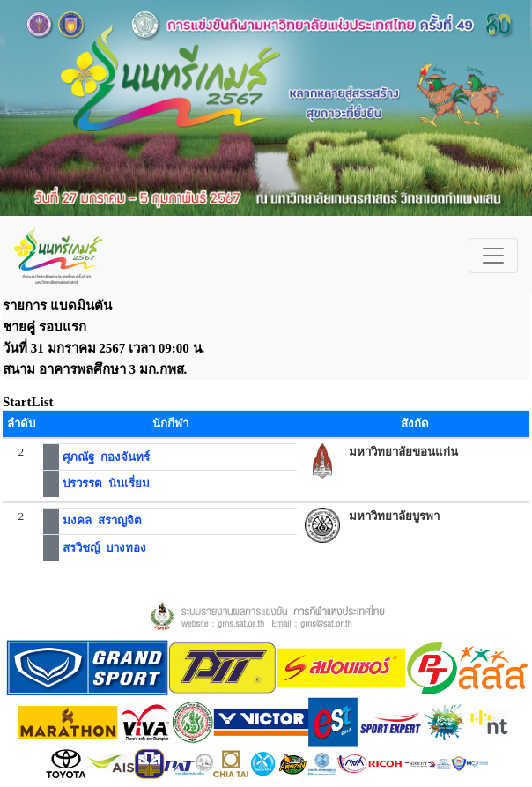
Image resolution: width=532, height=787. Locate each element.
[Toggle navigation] (493, 256)
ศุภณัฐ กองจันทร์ (106, 457)
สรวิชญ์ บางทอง (104, 548)
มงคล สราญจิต (102, 520)
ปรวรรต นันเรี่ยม (106, 483)
